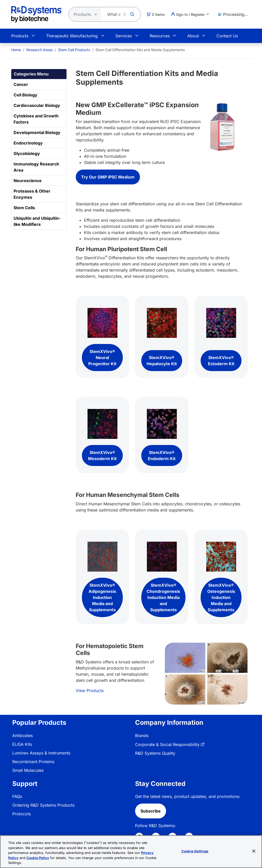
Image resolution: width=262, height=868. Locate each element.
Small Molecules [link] (28, 770)
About (193, 36)
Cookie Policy (38, 858)
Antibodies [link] (23, 736)
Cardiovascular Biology (37, 105)
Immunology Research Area (36, 167)
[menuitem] (16, 50)
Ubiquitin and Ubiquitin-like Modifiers (37, 221)
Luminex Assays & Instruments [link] (41, 753)
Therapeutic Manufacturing (72, 36)
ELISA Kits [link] (22, 744)
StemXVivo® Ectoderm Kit (221, 361)
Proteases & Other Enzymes (32, 194)
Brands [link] (142, 736)
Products (20, 36)
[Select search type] (83, 14)
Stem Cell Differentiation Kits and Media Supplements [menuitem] (140, 50)
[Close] (254, 851)
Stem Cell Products (74, 50)
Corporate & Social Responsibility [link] (167, 744)
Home (16, 50)
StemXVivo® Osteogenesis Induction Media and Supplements (221, 597)
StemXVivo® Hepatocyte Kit (162, 361)
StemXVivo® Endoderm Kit (162, 455)
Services (124, 36)
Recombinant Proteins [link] (33, 762)
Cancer (21, 84)
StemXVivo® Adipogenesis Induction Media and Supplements (102, 597)
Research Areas (40, 50)
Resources (160, 36)
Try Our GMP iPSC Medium (108, 177)
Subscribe (151, 811)
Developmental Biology (37, 132)
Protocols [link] (21, 814)
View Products (90, 691)
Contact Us (227, 36)
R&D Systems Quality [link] (155, 753)
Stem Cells (24, 208)
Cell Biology (25, 95)
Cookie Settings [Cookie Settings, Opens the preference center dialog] (195, 851)
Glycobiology (27, 153)
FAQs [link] (17, 796)
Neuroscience (28, 181)
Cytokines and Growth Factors (36, 119)
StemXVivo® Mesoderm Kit (102, 455)
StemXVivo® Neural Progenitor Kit (102, 358)
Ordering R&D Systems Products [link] (43, 805)
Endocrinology (28, 143)
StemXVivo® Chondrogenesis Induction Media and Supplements (163, 597)
